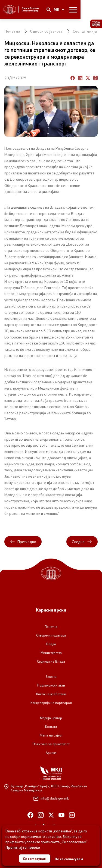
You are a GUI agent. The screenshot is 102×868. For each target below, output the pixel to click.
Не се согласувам (69, 859)
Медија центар (51, 718)
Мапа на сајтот (51, 735)
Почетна (12, 31)
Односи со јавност (46, 31)
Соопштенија (85, 31)
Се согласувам (35, 858)
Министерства (51, 653)
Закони (51, 677)
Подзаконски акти (51, 685)
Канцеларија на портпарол (51, 703)
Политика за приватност (51, 744)
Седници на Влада (51, 661)
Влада (51, 644)
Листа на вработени (51, 694)
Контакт (51, 727)
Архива (51, 753)
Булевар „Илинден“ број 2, (46, 788)
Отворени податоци (51, 635)
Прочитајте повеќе (23, 847)
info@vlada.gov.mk (51, 798)
